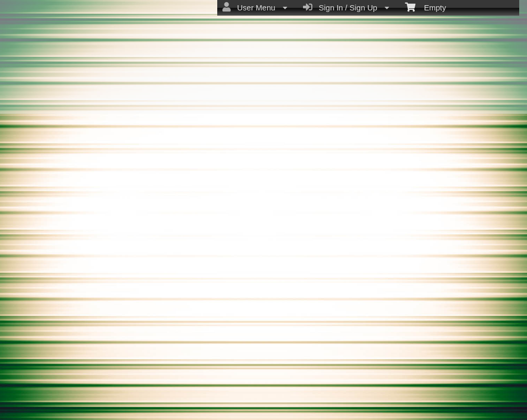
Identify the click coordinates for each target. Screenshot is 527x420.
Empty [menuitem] (425, 7)
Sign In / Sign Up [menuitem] (346, 7)
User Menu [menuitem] (255, 7)
